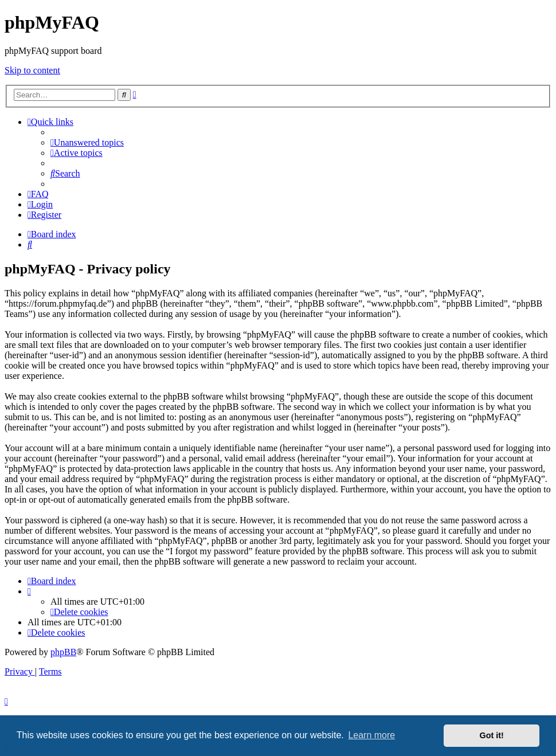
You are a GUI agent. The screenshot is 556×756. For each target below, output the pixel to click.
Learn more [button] (371, 735)
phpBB (63, 652)
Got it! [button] (492, 735)
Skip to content (32, 70)
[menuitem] (87, 142)
